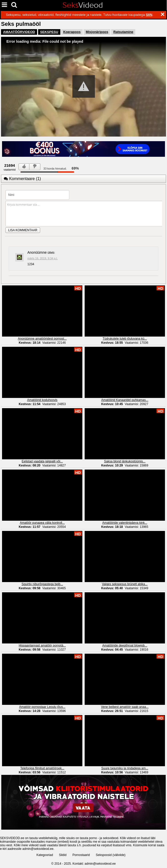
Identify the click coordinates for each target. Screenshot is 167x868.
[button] (84, 86)
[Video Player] (83, 87)
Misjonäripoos (97, 32)
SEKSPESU (49, 32)
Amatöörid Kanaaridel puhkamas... (125, 400)
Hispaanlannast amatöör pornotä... (42, 646)
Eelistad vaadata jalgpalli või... (42, 461)
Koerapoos (72, 32)
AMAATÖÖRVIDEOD (19, 32)
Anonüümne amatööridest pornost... (42, 339)
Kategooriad (45, 855)
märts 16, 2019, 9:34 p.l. (43, 258)
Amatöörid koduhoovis (42, 400)
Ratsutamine (123, 32)
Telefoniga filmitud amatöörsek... (42, 768)
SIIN (149, 15)
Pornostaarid (81, 855)
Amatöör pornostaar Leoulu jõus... (42, 707)
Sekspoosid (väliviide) (111, 855)
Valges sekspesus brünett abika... (125, 584)
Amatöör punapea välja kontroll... (42, 523)
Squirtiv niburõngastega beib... (42, 584)
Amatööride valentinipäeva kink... (125, 523)
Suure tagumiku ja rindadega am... (125, 768)
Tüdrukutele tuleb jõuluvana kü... (125, 339)
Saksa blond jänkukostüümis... (125, 461)
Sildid (63, 855)
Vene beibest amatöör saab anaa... (125, 707)
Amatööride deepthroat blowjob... (125, 646)
